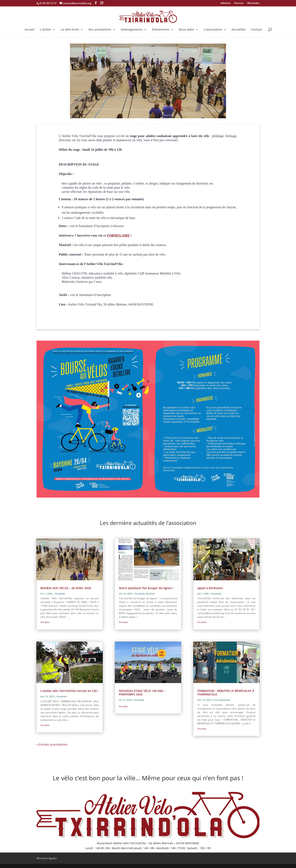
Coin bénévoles (222, 700)
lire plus (45, 622)
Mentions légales (47, 858)
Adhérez (226, 3)
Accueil (30, 30)
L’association (213, 30)
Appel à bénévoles (210, 588)
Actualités (239, 30)
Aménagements (132, 30)
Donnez (239, 3)
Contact (257, 30)
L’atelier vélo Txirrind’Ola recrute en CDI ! (69, 691)
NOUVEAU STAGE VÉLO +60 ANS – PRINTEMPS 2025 (142, 693)
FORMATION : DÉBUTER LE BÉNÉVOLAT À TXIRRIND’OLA (226, 693)
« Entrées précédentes (52, 744)
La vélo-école (70, 30)
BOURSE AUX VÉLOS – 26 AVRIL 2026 (66, 588)
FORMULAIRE (118, 235)
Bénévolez (253, 3)
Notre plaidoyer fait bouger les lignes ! (146, 588)
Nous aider (186, 30)
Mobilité (150, 594)
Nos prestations (100, 30)
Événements (161, 30)
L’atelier (46, 30)
